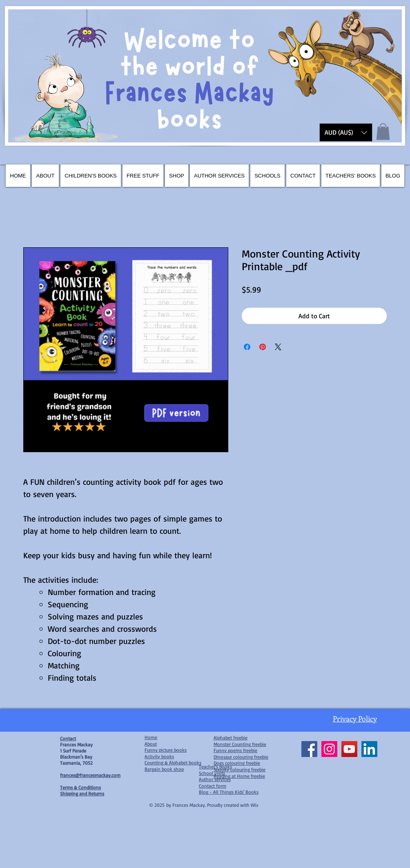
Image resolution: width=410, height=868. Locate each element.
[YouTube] (349, 749)
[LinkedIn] (369, 749)
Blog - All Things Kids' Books (229, 792)
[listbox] (346, 132)
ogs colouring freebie (238, 763)
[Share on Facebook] (247, 347)
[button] (346, 132)
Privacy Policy (355, 719)
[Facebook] (309, 749)
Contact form (213, 786)
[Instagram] (329, 749)
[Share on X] (278, 347)
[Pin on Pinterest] (263, 347)
